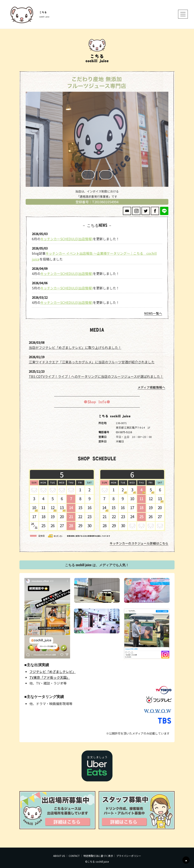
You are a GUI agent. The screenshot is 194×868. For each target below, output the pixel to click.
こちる (43, 12)
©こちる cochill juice (97, 861)
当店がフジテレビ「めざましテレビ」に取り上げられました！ (75, 347)
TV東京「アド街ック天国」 (50, 677)
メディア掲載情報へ (151, 387)
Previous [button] (88, 175)
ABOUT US (59, 856)
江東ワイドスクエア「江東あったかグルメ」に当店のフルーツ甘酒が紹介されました (92, 362)
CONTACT (74, 856)
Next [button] (106, 175)
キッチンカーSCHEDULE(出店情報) (67, 239)
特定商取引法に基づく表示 (98, 856)
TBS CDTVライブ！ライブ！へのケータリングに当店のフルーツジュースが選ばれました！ (96, 376)
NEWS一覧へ (153, 313)
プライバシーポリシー (129, 856)
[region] (97, 140)
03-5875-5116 (124, 432)
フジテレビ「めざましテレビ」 (53, 672)
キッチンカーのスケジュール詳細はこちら (139, 543)
